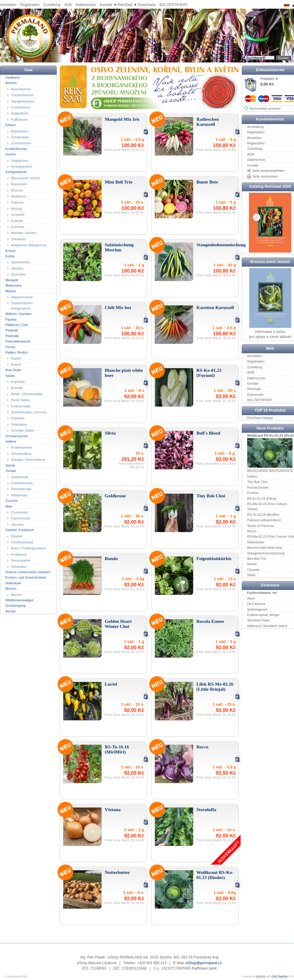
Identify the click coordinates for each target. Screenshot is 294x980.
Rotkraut (17, 202)
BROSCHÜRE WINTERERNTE (270, 471)
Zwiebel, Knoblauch (20, 530)
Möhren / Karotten (19, 314)
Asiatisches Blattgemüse (29, 245)
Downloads (147, 5)
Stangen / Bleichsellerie (28, 460)
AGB (68, 5)
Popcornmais (21, 518)
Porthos (253, 493)
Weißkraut (19, 196)
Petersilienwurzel (18, 341)
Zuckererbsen (21, 143)
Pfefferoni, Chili (16, 325)
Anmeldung (255, 127)
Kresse (10, 250)
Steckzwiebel (21, 560)
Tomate (11, 471)
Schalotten (19, 566)
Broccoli (17, 190)
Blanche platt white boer (265, 548)
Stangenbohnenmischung (266, 553)
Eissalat (17, 388)
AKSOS (261, 976)
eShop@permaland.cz (204, 963)
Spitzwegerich (257, 609)
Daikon (252, 476)
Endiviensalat (21, 406)
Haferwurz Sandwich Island (267, 626)
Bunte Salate (20, 400)
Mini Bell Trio (257, 559)
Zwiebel (17, 536)
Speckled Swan (258, 620)
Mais (9, 506)
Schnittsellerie (21, 454)
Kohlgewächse (16, 172)
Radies (16, 358)
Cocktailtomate (22, 483)
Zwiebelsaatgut (22, 542)
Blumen (11, 588)
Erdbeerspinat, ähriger (263, 615)
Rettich (16, 365)
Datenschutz (86, 5)
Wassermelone (22, 297)
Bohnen (11, 83)
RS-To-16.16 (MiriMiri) (263, 515)
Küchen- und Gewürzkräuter (26, 577)
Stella (251, 575)
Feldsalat (18, 418)
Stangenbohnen (23, 101)
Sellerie (11, 441)
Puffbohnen (19, 120)
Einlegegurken (21, 166)
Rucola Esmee (258, 487)
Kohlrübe (18, 227)
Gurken (11, 154)
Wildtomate (19, 495)
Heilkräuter (13, 583)
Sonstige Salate (23, 430)
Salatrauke (19, 424)
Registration (30, 5)
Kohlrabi (17, 221)
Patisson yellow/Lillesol (264, 520)
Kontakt (106, 5)
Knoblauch (19, 554)
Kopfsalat (18, 382)
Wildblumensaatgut (19, 600)
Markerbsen (20, 131)
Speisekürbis (20, 262)
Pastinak (12, 330)
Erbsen (11, 125)
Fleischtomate (21, 489)
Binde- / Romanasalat (27, 394)
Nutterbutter (256, 542)
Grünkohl (18, 215)
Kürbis (10, 256)
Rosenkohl (19, 184)
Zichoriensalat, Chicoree (29, 412)
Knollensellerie (22, 447)
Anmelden (8, 5)
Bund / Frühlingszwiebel (29, 548)
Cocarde (253, 570)
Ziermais (17, 525)
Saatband (12, 77)
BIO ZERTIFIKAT (173, 5)
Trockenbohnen (22, 95)
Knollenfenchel (16, 149)
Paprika (11, 319)
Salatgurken (20, 160)
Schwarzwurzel (16, 436)
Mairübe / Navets (23, 233)
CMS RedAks (280, 976)
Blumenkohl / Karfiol (26, 178)
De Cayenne (256, 604)
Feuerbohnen (21, 107)
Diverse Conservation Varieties (28, 572)
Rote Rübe (13, 370)
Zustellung (52, 5)
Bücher (11, 611)
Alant (251, 598)
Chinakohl (18, 239)
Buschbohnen (21, 89)
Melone (11, 291)
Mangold (12, 280)
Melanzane (13, 285)
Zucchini (11, 501)
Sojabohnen (20, 113)
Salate (10, 375)
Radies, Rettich (17, 352)
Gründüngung (15, 606)
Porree (10, 347)
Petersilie (12, 336)
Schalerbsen (20, 137)
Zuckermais (20, 512)
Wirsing (17, 209)
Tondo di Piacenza (261, 525)
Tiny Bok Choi (257, 482)
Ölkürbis (17, 268)
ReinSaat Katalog (260, 418)
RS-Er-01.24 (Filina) (262, 498)
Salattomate (20, 477)
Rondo (252, 564)
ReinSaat (125, 5)
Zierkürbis (18, 274)
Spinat (10, 465)
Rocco (252, 531)
